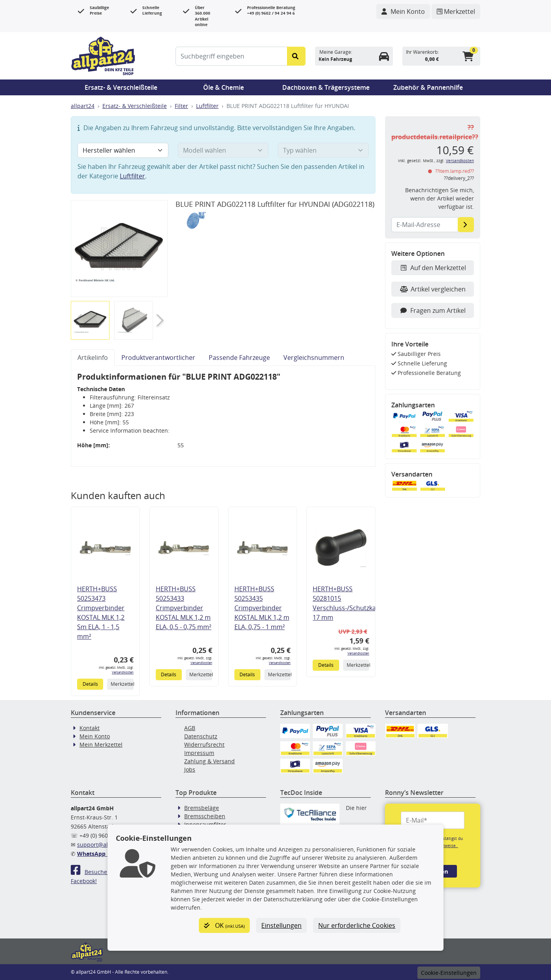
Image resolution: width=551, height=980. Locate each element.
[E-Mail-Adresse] (466, 225)
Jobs (190, 769)
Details (90, 684)
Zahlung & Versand (209, 761)
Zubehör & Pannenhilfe (428, 87)
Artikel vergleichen (433, 289)
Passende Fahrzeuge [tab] (239, 358)
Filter (181, 106)
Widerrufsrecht (204, 744)
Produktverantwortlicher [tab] (158, 358)
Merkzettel (122, 684)
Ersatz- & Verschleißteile (121, 87)
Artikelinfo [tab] (93, 358)
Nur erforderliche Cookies (357, 925)
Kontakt (90, 728)
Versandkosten (123, 672)
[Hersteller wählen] (123, 150)
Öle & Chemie (224, 87)
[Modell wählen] (223, 150)
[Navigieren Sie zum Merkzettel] (456, 11)
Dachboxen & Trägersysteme (326, 87)
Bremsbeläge (202, 808)
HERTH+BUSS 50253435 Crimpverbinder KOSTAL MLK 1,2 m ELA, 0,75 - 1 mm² (262, 608)
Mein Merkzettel (101, 744)
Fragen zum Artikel (433, 310)
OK (224, 925)
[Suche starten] (296, 56)
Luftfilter (207, 106)
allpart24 (83, 106)
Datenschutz (201, 736)
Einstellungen (281, 925)
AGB (190, 728)
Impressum (199, 753)
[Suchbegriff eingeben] (231, 56)
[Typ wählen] (323, 150)
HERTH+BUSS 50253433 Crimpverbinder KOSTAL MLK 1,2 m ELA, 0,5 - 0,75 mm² (184, 608)
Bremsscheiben (205, 816)
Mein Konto (95, 736)
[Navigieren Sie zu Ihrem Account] (403, 11)
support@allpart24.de (106, 845)
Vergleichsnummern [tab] (314, 358)
